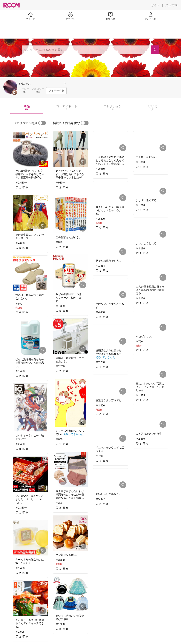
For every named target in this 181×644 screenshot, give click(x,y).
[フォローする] (56, 91)
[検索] (155, 50)
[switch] (42, 123)
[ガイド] (155, 5)
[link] (30, 149)
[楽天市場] (172, 5)
